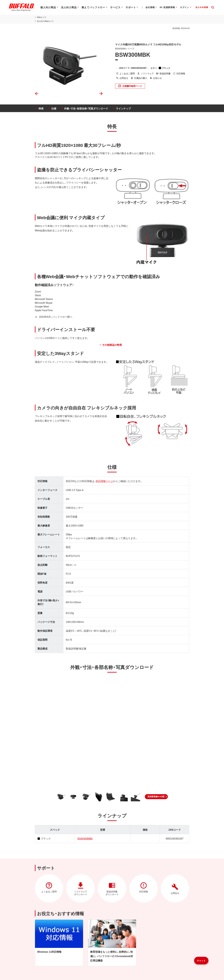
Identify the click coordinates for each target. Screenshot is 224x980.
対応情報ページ (104, 482)
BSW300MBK (85, 839)
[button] (156, 797)
